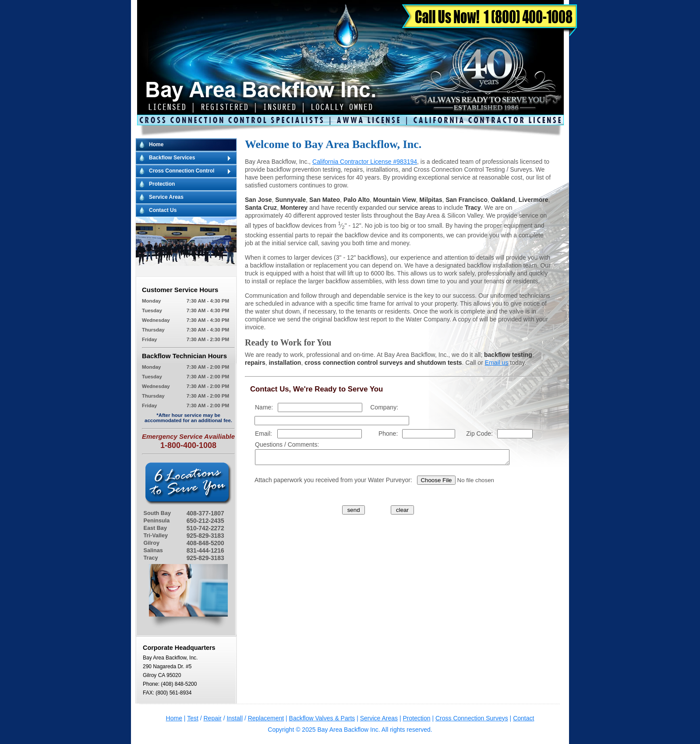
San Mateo (325, 200)
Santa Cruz (261, 208)
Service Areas (166, 197)
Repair (213, 718)
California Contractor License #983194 (365, 162)
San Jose (258, 200)
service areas (417, 208)
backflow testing (508, 355)
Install (235, 718)
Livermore (534, 200)
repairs (255, 363)
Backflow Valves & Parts (322, 718)
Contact (523, 718)
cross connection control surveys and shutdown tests (383, 363)
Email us (497, 363)
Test (193, 718)
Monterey (294, 208)
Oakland (503, 200)
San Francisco (467, 200)
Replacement (266, 718)
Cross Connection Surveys (472, 718)
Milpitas (431, 200)
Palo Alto (357, 200)
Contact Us (163, 210)
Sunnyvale (290, 200)
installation (285, 363)
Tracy (473, 208)
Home (156, 145)
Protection (162, 184)
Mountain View (395, 200)
